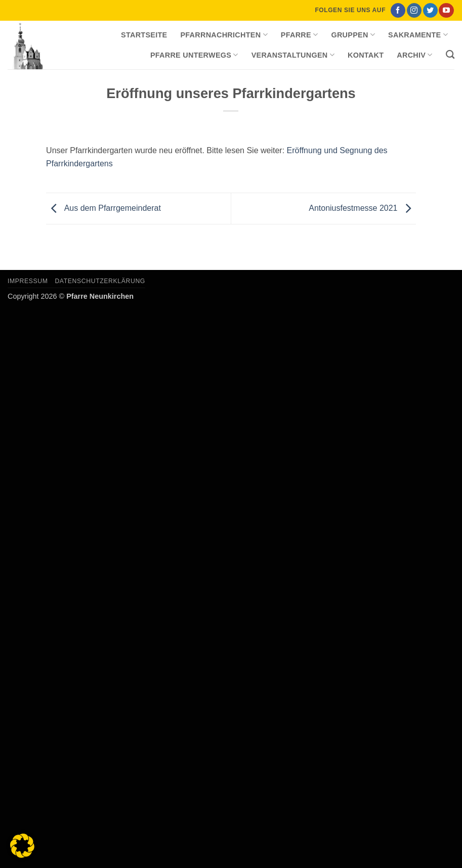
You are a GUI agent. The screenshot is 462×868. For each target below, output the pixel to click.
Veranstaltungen (293, 55)
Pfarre (300, 35)
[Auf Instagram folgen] (414, 11)
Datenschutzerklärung (100, 281)
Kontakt (366, 55)
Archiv (414, 55)
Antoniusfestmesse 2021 (362, 208)
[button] (22, 846)
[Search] (450, 55)
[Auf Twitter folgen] (430, 11)
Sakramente (418, 35)
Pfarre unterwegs (194, 55)
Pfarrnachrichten (224, 35)
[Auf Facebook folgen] (398, 11)
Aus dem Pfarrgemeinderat (103, 208)
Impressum (28, 281)
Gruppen (353, 35)
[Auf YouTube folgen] (446, 11)
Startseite (144, 35)
